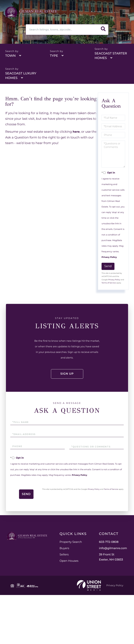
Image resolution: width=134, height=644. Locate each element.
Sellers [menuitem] (97, 560)
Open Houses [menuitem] (102, 566)
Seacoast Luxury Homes (21, 76)
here (77, 132)
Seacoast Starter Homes (111, 56)
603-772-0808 (82, 12)
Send (108, 266)
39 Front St (65, 609)
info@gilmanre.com (67, 600)
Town (10, 56)
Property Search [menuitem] (104, 547)
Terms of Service (109, 283)
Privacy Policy (109, 257)
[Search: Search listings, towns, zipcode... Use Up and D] (62, 30)
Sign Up (112, 12)
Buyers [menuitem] (98, 553)
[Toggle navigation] (125, 12)
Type (54, 56)
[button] (103, 30)
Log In (99, 12)
